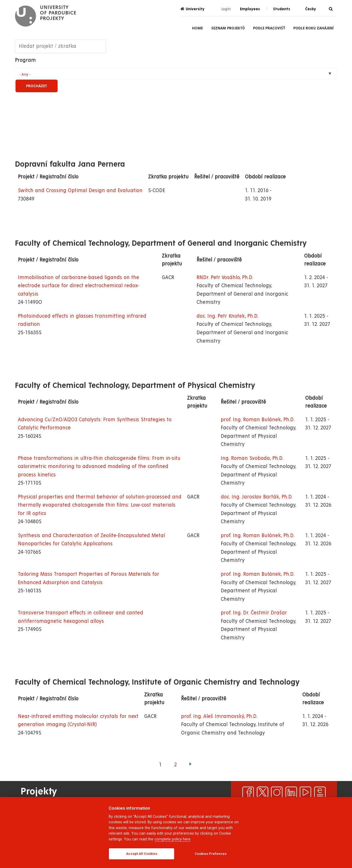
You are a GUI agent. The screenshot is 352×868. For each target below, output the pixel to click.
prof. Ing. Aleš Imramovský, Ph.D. (219, 717)
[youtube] (305, 792)
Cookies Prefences (211, 854)
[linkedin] (291, 792)
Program (25, 60)
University (192, 9)
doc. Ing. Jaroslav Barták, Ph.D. (257, 497)
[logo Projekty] (46, 16)
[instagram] (277, 792)
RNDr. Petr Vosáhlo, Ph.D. (225, 278)
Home (197, 28)
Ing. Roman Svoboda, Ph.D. (252, 458)
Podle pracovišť (269, 28)
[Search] (331, 9)
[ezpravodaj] (320, 792)
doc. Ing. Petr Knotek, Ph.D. (228, 316)
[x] (263, 792)
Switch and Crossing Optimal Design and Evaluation (80, 191)
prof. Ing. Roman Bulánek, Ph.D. (258, 420)
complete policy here (172, 839)
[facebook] (248, 792)
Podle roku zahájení (313, 28)
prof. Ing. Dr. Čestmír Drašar (254, 613)
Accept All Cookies (142, 854)
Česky (311, 9)
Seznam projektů (228, 28)
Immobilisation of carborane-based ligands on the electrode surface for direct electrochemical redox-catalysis (79, 286)
